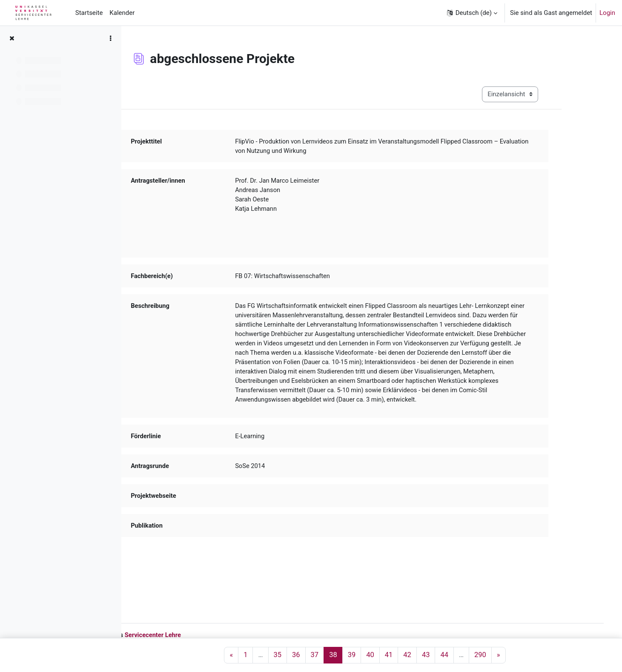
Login (607, 13)
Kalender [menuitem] (122, 13)
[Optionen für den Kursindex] (110, 38)
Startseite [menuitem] (89, 13)
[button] (471, 13)
